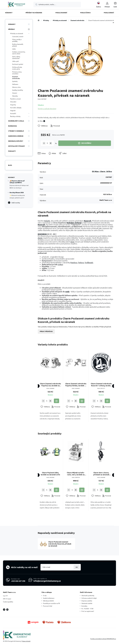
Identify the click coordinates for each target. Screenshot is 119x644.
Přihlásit (77, 567)
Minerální (13, 102)
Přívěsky (46, 20)
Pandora (74, 262)
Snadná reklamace (49, 598)
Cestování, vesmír (18, 36)
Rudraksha (12, 126)
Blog (10, 165)
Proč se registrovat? (88, 611)
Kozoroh (88, 221)
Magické (13, 110)
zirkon (61, 264)
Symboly (15, 81)
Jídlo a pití (16, 61)
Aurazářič (13, 113)
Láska (14, 49)
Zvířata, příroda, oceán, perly (17, 68)
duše (72, 242)
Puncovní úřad (48, 606)
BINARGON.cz (112, 639)
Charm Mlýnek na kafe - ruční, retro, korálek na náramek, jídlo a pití (76, 474)
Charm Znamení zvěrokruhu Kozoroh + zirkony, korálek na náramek (101, 385)
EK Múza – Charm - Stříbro (102, 171)
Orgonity (13, 105)
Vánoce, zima (16, 87)
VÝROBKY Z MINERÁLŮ (16, 131)
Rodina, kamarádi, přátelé (18, 45)
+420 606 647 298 (18, 581)
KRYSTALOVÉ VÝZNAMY (17, 146)
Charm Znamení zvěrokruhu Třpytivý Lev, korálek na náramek (50, 385)
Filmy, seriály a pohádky (17, 40)
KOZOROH (42, 234)
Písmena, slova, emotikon (17, 73)
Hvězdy (47, 221)
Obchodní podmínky (88, 595)
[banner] (17, 5)
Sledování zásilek (87, 603)
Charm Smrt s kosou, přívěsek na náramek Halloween (101, 474)
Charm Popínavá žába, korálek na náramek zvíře (50, 474)
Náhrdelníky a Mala (16, 121)
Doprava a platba (87, 601)
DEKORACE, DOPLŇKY (16, 141)
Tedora (81, 262)
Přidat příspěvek (46, 331)
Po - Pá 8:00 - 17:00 (87, 609)
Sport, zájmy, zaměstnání (16, 57)
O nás (45, 595)
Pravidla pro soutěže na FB (51, 603)
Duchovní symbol (18, 64)
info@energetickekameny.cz (47, 581)
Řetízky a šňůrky (15, 116)
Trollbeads (89, 262)
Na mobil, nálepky (16, 108)
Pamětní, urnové (15, 99)
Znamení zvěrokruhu (77, 20)
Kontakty (84, 606)
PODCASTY (12, 151)
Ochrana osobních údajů (89, 598)
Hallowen (15, 84)
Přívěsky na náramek (60, 20)
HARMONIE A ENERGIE (16, 136)
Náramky (12, 24)
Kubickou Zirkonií (74, 223)
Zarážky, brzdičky (18, 90)
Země (40, 238)
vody (67, 291)
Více (41, 121)
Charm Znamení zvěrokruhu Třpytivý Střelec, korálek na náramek (76, 385)
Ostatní (15, 93)
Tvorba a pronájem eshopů (99, 639)
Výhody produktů (48, 601)
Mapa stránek (26, 641)
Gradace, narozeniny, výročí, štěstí (19, 53)
